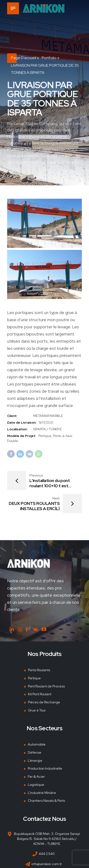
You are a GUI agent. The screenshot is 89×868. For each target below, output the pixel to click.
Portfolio (49, 58)
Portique (34, 678)
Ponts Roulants (39, 670)
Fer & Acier (36, 777)
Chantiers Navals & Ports (46, 801)
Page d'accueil (23, 58)
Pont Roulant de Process (46, 686)
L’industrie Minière (42, 793)
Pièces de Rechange (44, 702)
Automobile (37, 745)
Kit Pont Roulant (40, 694)
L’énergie (35, 761)
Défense (35, 752)
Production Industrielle (45, 769)
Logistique (36, 785)
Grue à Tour (37, 710)
